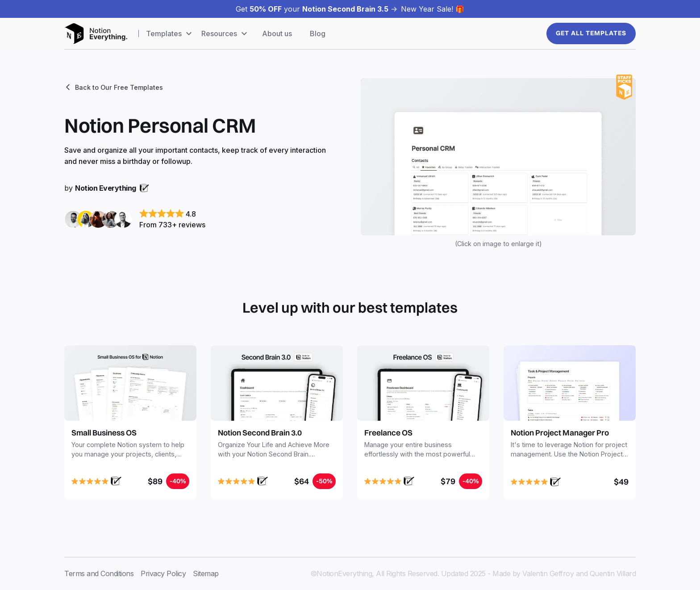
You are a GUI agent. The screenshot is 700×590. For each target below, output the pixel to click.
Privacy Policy (163, 573)
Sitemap (206, 573)
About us (277, 33)
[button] (170, 33)
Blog (318, 33)
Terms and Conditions (99, 573)
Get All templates (591, 33)
